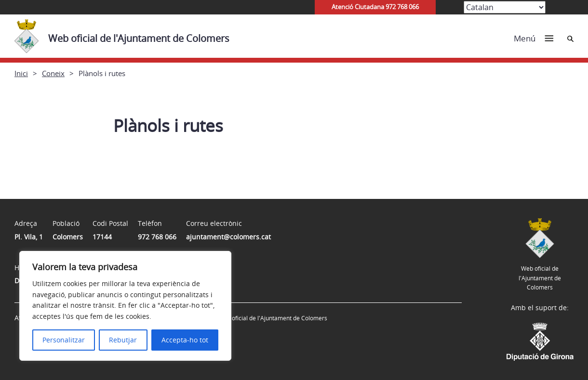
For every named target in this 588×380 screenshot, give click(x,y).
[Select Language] (505, 7)
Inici (21, 73)
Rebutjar (123, 340)
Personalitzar (64, 340)
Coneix (53, 73)
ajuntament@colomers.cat (228, 237)
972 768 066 (157, 237)
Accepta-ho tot (185, 340)
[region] (125, 306)
